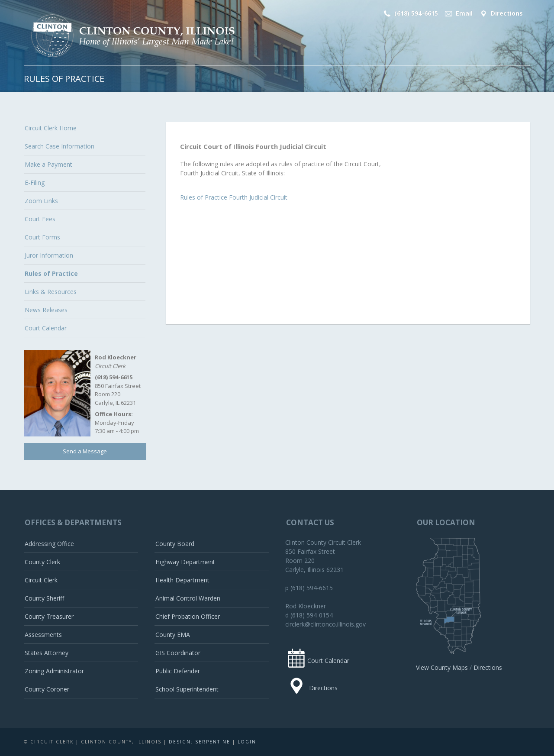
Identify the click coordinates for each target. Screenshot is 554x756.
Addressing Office (49, 544)
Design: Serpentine (200, 742)
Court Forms (42, 237)
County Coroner (47, 689)
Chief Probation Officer (188, 616)
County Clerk (42, 562)
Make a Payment (48, 164)
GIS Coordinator (178, 653)
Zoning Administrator (54, 671)
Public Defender (178, 671)
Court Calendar (46, 328)
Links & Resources (51, 292)
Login (247, 742)
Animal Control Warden (188, 598)
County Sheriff (44, 598)
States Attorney (47, 653)
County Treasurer (49, 616)
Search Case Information (60, 146)
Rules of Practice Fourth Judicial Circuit (234, 197)
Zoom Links (41, 201)
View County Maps (442, 667)
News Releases (46, 310)
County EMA (173, 635)
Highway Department (185, 562)
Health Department (182, 580)
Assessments (43, 635)
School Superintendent (187, 689)
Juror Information (49, 255)
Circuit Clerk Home (51, 128)
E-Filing (35, 183)
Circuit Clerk (41, 580)
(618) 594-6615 (410, 13)
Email (458, 13)
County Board (175, 544)
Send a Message (85, 451)
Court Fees (40, 219)
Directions (500, 13)
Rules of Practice (51, 273)
